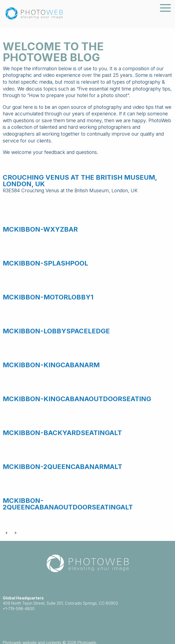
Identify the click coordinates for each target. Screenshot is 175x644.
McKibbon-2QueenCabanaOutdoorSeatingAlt (68, 504)
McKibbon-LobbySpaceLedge (56, 331)
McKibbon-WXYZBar (40, 229)
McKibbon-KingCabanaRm (51, 365)
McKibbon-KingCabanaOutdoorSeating (77, 399)
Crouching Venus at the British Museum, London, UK (80, 181)
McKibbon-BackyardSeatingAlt (62, 433)
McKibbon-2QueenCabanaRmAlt (62, 467)
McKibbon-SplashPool (45, 263)
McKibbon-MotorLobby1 (48, 297)
